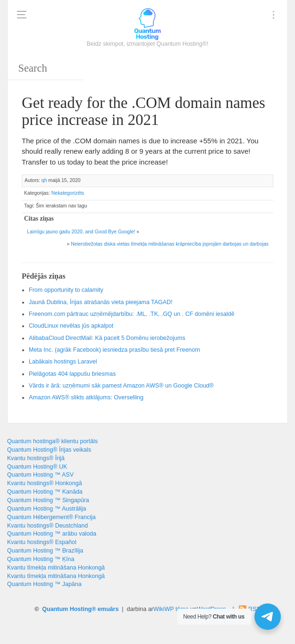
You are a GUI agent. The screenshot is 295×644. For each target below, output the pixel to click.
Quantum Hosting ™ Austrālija (46, 509)
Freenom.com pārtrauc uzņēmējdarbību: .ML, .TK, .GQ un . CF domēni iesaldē (132, 314)
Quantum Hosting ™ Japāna (44, 584)
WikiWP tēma (171, 609)
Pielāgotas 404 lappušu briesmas (72, 374)
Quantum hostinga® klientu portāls (52, 441)
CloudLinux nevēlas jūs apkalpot (71, 326)
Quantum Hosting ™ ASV (40, 475)
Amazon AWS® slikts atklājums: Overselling (86, 397)
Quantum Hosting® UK (37, 467)
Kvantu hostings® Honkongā (45, 483)
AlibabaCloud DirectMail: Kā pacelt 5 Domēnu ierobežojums (107, 338)
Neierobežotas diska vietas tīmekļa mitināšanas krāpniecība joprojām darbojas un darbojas (170, 244)
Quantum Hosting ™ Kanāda (45, 492)
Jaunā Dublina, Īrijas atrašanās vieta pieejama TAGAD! (101, 302)
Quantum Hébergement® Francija (51, 517)
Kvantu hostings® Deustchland (47, 526)
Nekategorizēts (68, 193)
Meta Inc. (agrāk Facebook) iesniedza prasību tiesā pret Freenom (114, 350)
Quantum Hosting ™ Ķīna (41, 559)
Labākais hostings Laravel (63, 362)
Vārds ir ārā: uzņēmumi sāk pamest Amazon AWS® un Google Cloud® (121, 386)
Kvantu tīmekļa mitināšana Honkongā (56, 568)
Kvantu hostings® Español (42, 542)
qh (44, 180)
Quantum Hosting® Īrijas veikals (49, 450)
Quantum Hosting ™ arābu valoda (52, 534)
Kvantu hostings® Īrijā (36, 458)
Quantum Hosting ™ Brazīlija (45, 551)
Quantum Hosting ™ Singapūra (48, 500)
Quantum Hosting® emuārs (80, 609)
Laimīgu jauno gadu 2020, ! (81, 232)
